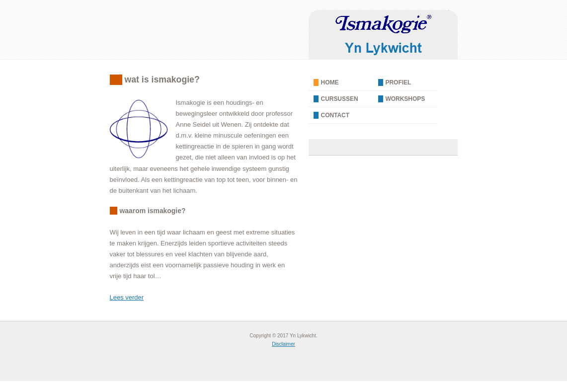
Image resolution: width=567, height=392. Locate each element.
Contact (335, 115)
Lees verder (127, 297)
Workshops (405, 99)
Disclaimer (283, 344)
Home (330, 82)
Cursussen (340, 99)
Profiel (399, 82)
